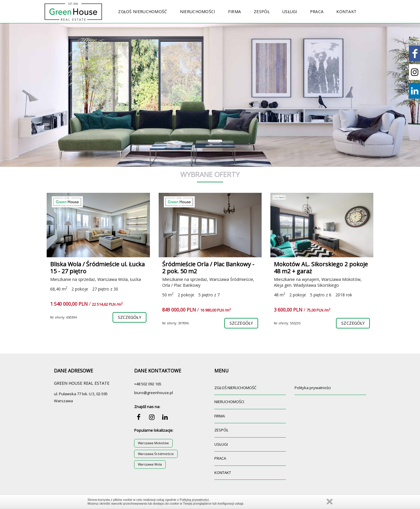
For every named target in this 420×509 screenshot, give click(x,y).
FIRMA (235, 12)
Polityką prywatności (194, 500)
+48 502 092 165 (148, 384)
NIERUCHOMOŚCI (198, 12)
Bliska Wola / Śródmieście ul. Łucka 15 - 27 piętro (97, 268)
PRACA (317, 12)
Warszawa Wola (150, 464)
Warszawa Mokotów (153, 443)
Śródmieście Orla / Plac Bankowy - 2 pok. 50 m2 (208, 268)
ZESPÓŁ (262, 12)
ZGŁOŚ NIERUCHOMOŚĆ (142, 12)
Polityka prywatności (313, 388)
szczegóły (129, 317)
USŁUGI (290, 12)
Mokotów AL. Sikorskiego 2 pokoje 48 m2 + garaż (321, 268)
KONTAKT (346, 12)
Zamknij (330, 502)
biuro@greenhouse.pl (154, 393)
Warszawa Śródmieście (156, 454)
